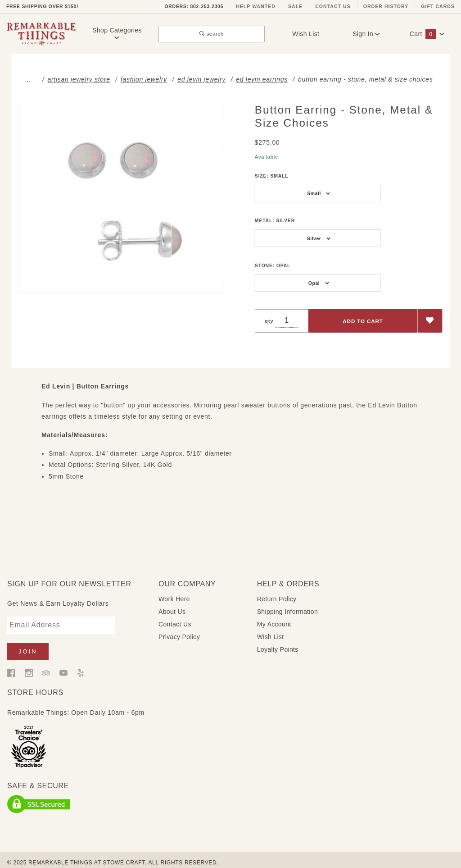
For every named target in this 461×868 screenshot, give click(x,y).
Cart (427, 34)
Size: (272, 176)
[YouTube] (63, 665)
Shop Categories (117, 34)
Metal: (275, 220)
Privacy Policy (179, 630)
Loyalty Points (278, 642)
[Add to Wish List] (430, 321)
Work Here (174, 592)
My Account (274, 617)
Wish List (306, 34)
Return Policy (277, 592)
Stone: (273, 265)
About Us (172, 604)
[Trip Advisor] (46, 665)
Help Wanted (256, 6)
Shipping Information (287, 604)
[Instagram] (29, 665)
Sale (295, 6)
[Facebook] (11, 665)
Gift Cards (438, 6)
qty (269, 321)
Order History (386, 6)
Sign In (366, 34)
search (212, 34)
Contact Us (333, 6)
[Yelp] (81, 665)
